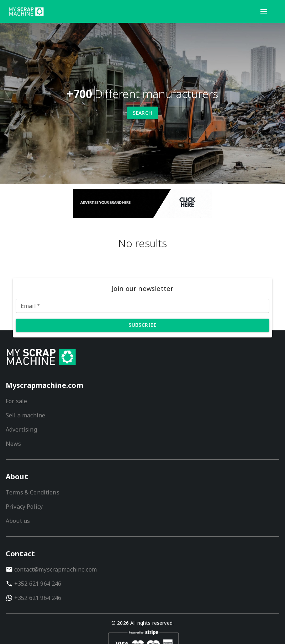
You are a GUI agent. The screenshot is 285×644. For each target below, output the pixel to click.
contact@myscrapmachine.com (56, 569)
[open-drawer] (264, 11)
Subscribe (142, 325)
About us (18, 521)
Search (142, 113)
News (14, 444)
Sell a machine (25, 415)
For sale (16, 401)
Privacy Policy (24, 507)
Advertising (21, 429)
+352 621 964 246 (38, 584)
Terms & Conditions (33, 492)
